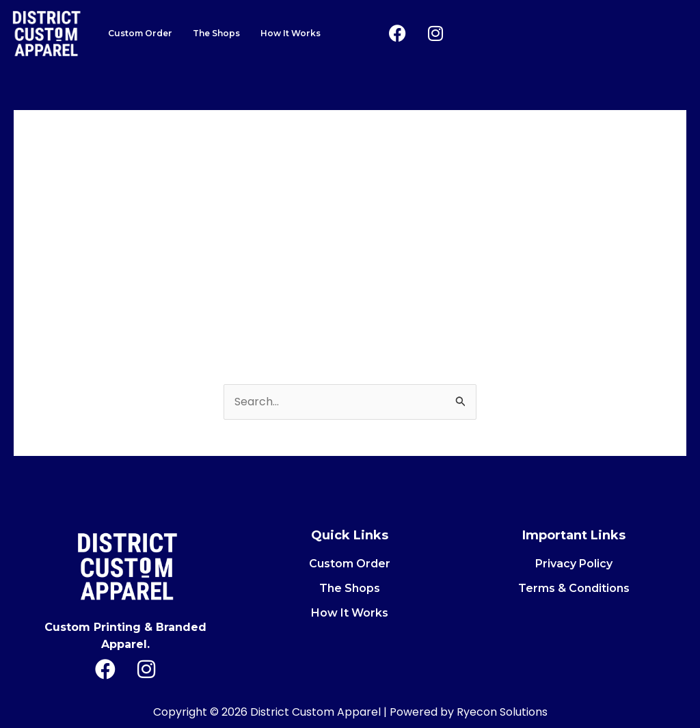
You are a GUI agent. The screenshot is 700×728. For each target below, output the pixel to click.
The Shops (215, 33)
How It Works (289, 33)
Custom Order (139, 33)
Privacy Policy (574, 564)
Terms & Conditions (574, 588)
